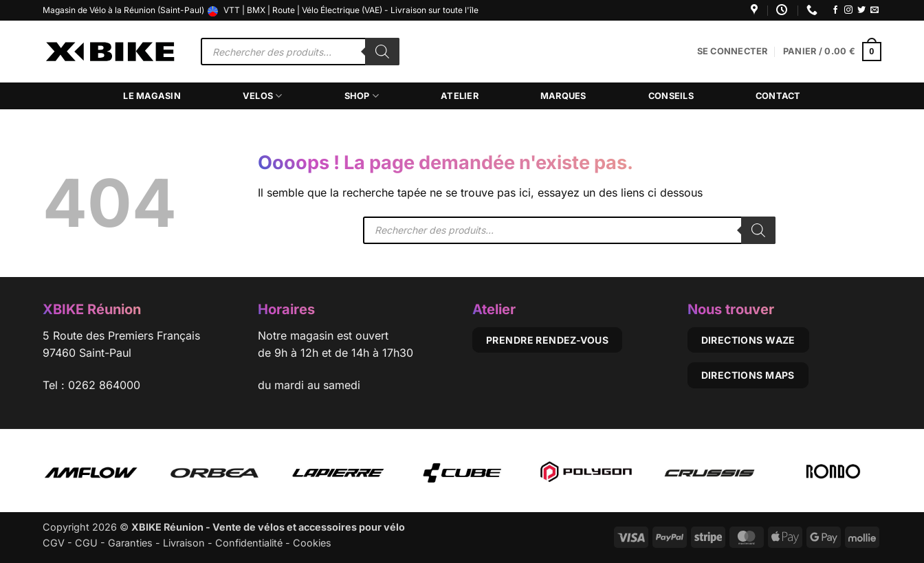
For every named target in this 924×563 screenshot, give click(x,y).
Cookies (312, 543)
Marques (563, 96)
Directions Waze (748, 340)
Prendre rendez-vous (547, 340)
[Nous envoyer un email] (874, 10)
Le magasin (152, 96)
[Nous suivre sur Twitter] (861, 10)
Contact (778, 96)
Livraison (184, 543)
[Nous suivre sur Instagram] (848, 10)
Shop (362, 96)
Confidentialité (249, 543)
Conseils (671, 96)
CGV (54, 543)
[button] (733, 52)
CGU (86, 543)
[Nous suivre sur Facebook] (835, 10)
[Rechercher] (382, 52)
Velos (263, 96)
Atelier (460, 96)
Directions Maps (748, 375)
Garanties (130, 543)
